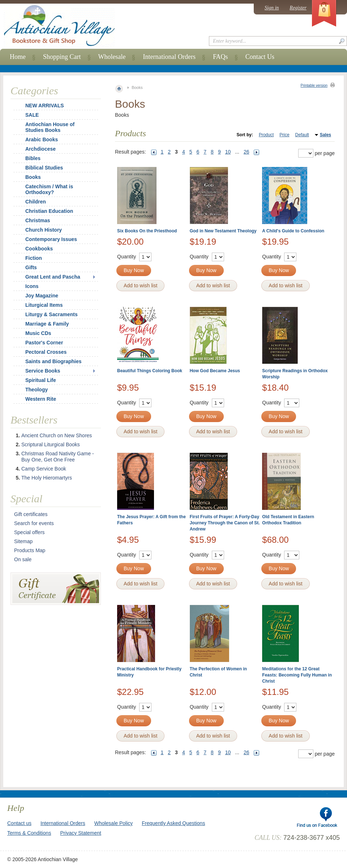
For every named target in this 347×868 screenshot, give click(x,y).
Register (298, 8)
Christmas (33, 220)
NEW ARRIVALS (45, 106)
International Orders (169, 57)
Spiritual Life (41, 380)
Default (302, 135)
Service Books (43, 371)
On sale (23, 559)
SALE (32, 115)
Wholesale (112, 57)
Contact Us (260, 57)
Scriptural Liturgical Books (51, 444)
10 (228, 152)
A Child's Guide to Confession (293, 231)
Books (33, 177)
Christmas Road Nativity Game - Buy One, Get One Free (58, 457)
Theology (37, 390)
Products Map (30, 550)
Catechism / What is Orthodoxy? (49, 189)
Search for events (34, 523)
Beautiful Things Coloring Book (150, 371)
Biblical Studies (44, 168)
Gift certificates (31, 514)
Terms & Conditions (29, 833)
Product (266, 135)
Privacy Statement (81, 833)
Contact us (19, 823)
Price (284, 135)
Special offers (29, 532)
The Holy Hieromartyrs (47, 478)
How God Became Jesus (215, 371)
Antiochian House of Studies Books (50, 127)
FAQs (220, 57)
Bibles (33, 158)
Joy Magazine (42, 296)
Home (18, 57)
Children (36, 202)
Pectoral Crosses (46, 352)
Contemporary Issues (51, 239)
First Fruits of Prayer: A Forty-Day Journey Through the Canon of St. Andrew (225, 523)
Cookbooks (39, 249)
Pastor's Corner (44, 343)
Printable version (314, 85)
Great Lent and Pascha (53, 277)
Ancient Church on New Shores (57, 435)
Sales (325, 135)
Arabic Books (42, 139)
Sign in (272, 8)
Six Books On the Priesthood (147, 231)
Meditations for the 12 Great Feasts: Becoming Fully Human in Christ (297, 675)
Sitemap (23, 541)
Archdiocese (40, 149)
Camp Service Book (44, 469)
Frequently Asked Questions (173, 823)
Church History (44, 230)
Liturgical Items (44, 305)
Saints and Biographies (53, 361)
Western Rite (41, 399)
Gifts (31, 267)
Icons (32, 286)
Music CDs (38, 333)
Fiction (34, 258)
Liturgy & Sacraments (52, 314)
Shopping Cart (62, 57)
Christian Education (49, 211)
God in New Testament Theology (223, 231)
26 (247, 152)
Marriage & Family (47, 324)
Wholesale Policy (114, 823)
